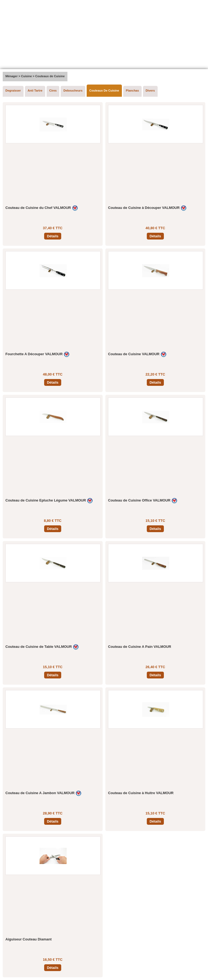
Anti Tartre (35, 90)
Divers (150, 90)
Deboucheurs (73, 90)
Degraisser (13, 90)
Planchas (132, 90)
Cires (53, 90)
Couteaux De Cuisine (104, 90)
